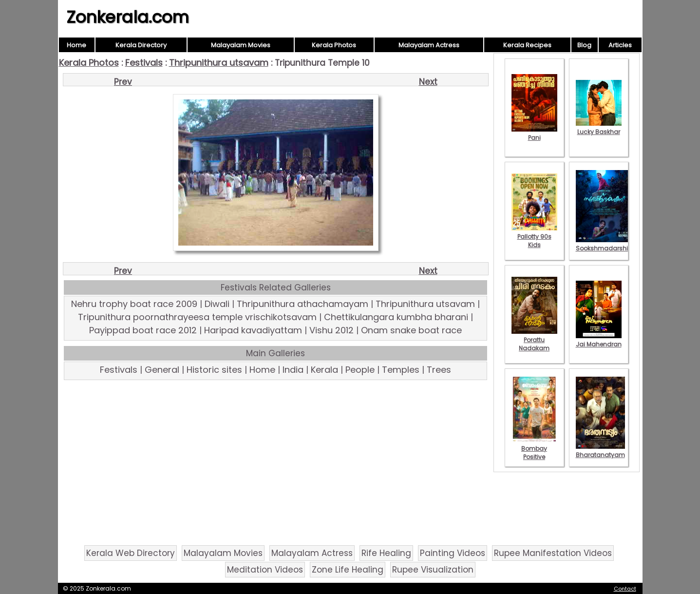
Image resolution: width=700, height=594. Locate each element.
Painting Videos (453, 553)
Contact (625, 589)
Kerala (324, 370)
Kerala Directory (141, 45)
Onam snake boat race (411, 330)
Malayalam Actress (429, 45)
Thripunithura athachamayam (303, 304)
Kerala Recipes (527, 45)
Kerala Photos (334, 45)
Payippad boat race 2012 (143, 330)
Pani (534, 134)
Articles (620, 45)
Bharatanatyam (600, 451)
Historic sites (214, 370)
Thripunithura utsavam (219, 63)
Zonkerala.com (128, 17)
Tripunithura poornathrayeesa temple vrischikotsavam (197, 317)
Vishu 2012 (331, 330)
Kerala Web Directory (131, 553)
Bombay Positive (534, 449)
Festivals (144, 63)
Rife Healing (386, 553)
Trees (439, 370)
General (162, 370)
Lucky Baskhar (599, 128)
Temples (401, 370)
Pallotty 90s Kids (534, 237)
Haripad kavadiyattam (253, 330)
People (360, 370)
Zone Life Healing (348, 570)
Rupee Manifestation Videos (553, 553)
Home (76, 45)
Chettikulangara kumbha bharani (396, 317)
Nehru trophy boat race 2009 (134, 304)
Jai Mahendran (599, 340)
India (293, 370)
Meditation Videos (265, 570)
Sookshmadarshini (605, 244)
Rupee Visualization (433, 570)
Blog (584, 45)
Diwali (217, 304)
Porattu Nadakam (534, 340)
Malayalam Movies (241, 45)
